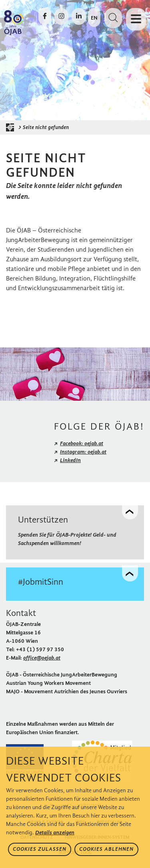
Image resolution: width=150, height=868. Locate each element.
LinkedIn (70, 460)
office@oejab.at (42, 658)
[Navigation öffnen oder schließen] (136, 19)
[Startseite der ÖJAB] (12, 127)
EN (94, 18)
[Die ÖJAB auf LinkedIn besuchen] (79, 16)
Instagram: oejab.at (83, 452)
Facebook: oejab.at (82, 443)
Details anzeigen (55, 833)
